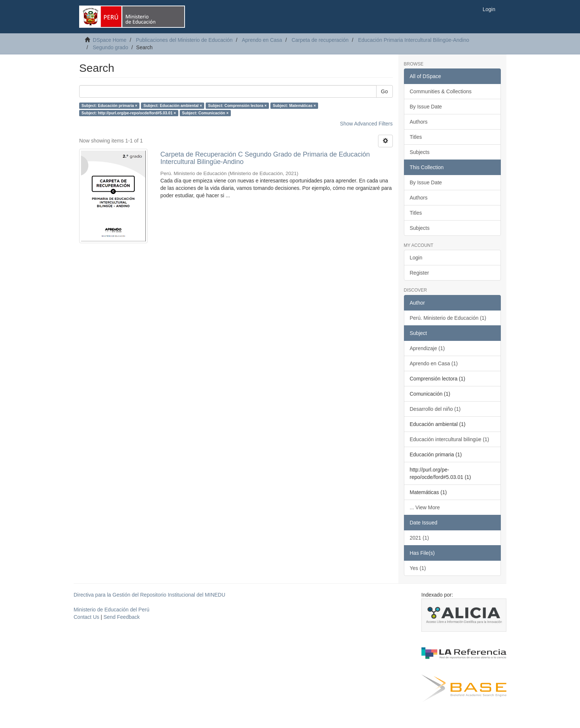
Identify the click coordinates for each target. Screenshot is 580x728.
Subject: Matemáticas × (294, 105)
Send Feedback (122, 617)
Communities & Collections (441, 91)
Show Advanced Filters (366, 124)
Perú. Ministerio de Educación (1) (448, 318)
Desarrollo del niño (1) (435, 409)
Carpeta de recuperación (320, 40)
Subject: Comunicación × (205, 113)
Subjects (420, 152)
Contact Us (86, 617)
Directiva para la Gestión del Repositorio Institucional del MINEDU (149, 595)
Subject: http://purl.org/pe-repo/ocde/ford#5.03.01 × (129, 113)
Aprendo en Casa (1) (434, 363)
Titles (416, 137)
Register (419, 273)
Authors (419, 122)
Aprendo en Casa (262, 40)
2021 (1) (419, 538)
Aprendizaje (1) (427, 348)
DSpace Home (110, 40)
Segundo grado (111, 47)
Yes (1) (418, 568)
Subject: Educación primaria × (109, 105)
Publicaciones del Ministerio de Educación (184, 40)
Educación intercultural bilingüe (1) (450, 439)
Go (385, 91)
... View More (425, 507)
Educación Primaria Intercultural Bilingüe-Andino (414, 40)
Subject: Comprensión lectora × (237, 105)
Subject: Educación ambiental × (173, 105)
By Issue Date (426, 107)
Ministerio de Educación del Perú (112, 610)
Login (416, 258)
